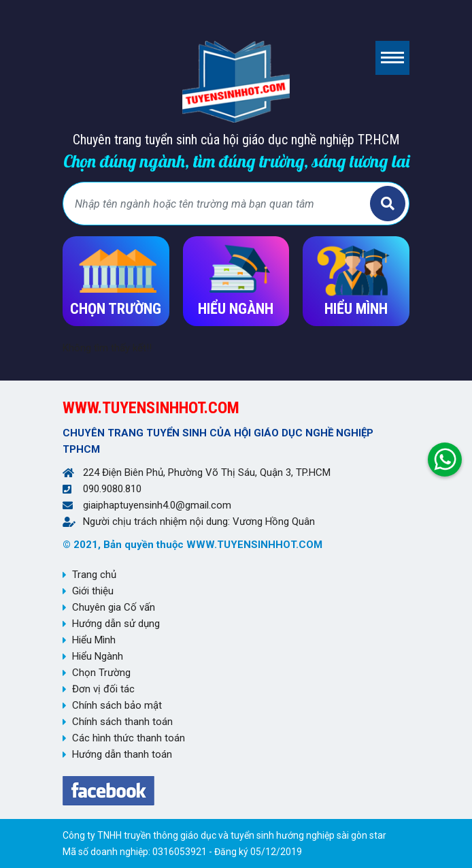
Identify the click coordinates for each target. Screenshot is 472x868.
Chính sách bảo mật (117, 705)
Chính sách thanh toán (122, 722)
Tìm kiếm (388, 204)
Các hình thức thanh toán (129, 738)
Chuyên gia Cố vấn (114, 607)
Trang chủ (94, 575)
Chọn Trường (101, 673)
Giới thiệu (93, 591)
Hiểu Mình (94, 640)
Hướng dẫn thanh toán (122, 754)
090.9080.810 (112, 489)
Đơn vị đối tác (103, 689)
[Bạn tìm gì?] (218, 204)
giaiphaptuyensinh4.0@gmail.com (157, 505)
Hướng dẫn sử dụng (116, 624)
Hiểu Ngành (98, 656)
